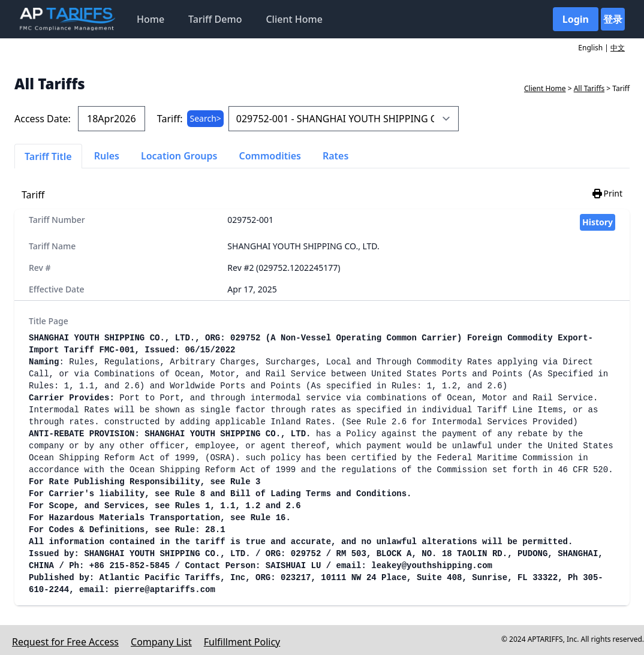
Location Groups (179, 156)
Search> (205, 118)
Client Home (294, 19)
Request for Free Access (65, 642)
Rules (107, 156)
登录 (613, 19)
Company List (161, 642)
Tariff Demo (215, 19)
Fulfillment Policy (242, 642)
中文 (618, 48)
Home (151, 19)
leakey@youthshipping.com (432, 566)
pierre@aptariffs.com (165, 590)
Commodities (270, 156)
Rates (335, 156)
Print (607, 194)
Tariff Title (48, 156)
